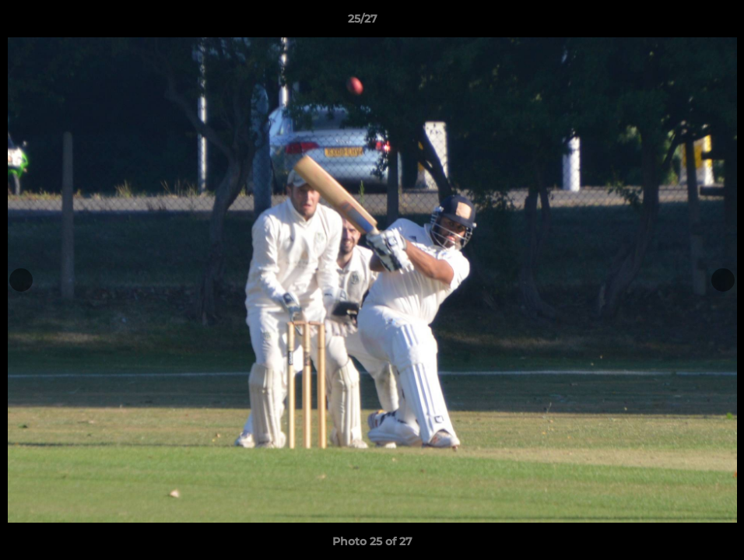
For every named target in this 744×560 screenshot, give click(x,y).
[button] (679, 23)
